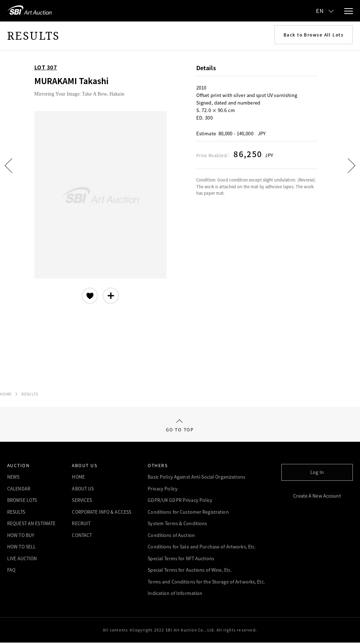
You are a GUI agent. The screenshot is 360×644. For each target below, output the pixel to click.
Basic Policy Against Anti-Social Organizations (196, 478)
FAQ (11, 572)
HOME (6, 394)
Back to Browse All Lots (314, 35)
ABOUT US (83, 490)
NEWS (13, 478)
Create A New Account (317, 496)
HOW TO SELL (21, 548)
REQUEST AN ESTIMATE (31, 525)
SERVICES (82, 502)
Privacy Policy (163, 490)
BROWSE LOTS (22, 502)
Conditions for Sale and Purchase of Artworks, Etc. (202, 548)
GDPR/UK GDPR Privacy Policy (180, 502)
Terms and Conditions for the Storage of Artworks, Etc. (206, 583)
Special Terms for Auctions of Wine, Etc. (190, 572)
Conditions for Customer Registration (188, 514)
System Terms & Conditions (177, 525)
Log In (317, 472)
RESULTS (30, 394)
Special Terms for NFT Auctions (181, 560)
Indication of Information (175, 595)
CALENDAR (19, 490)
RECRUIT (81, 525)
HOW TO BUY (21, 537)
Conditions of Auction (171, 537)
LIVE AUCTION (22, 560)
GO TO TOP (180, 427)
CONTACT (82, 537)
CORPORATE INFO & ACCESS (102, 514)
